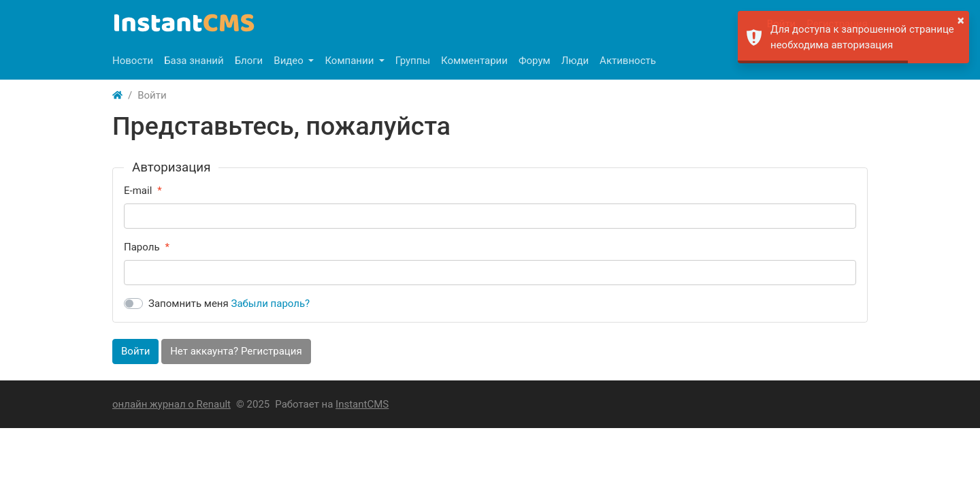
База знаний (194, 61)
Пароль (142, 247)
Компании (350, 61)
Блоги (249, 61)
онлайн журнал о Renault (171, 404)
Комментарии (474, 61)
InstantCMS (362, 404)
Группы (413, 61)
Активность (628, 61)
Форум (535, 61)
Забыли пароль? (271, 304)
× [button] (961, 20)
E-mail (138, 191)
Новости (133, 61)
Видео (290, 61)
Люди (575, 61)
